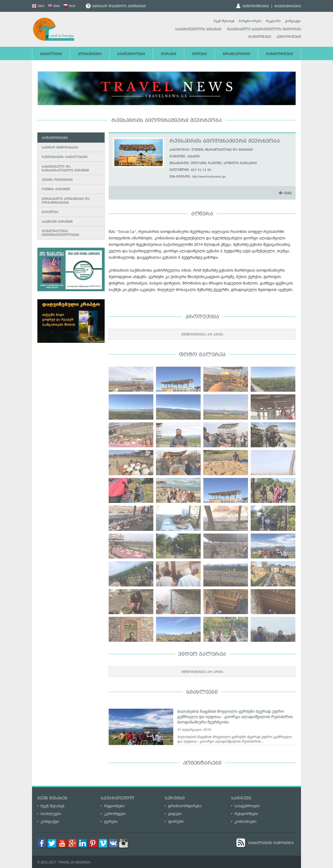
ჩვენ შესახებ (224, 21)
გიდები (199, 54)
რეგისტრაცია (288, 6)
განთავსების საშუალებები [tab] (63, 157)
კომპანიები (90, 54)
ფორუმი (176, 822)
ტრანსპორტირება (185, 806)
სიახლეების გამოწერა (271, 843)
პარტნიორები (250, 21)
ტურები (169, 54)
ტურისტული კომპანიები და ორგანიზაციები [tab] (65, 201)
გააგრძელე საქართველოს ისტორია (264, 30)
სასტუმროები (131, 54)
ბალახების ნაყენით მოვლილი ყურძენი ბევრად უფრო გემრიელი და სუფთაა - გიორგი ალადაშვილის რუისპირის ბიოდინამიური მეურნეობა (235, 717)
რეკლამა (273, 21)
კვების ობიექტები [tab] (56, 180)
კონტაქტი (293, 21)
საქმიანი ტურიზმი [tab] (56, 222)
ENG (54, 6)
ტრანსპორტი (236, 54)
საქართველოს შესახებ (199, 30)
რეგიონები (260, 37)
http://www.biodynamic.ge (209, 177)
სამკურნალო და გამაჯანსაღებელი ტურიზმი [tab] (64, 169)
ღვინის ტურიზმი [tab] (55, 190)
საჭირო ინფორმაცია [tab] (59, 148)
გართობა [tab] (49, 212)
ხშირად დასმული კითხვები (116, 6)
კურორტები (289, 37)
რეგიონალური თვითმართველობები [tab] (59, 233)
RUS (69, 6)
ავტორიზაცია (256, 6)
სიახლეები (51, 54)
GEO (38, 6)
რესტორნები (279, 54)
